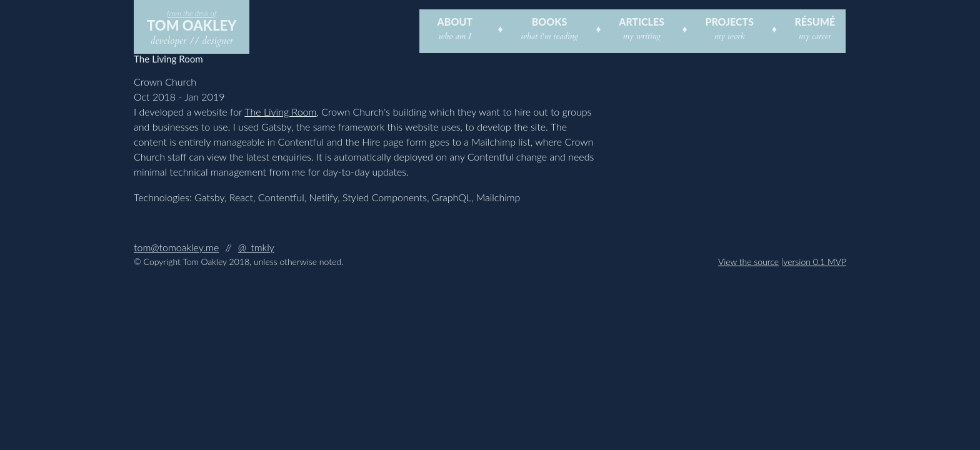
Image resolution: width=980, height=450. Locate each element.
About (455, 22)
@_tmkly (256, 247)
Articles (642, 22)
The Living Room (280, 112)
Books (550, 22)
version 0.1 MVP (815, 262)
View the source (748, 262)
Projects (729, 22)
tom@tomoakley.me (176, 247)
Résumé (815, 22)
